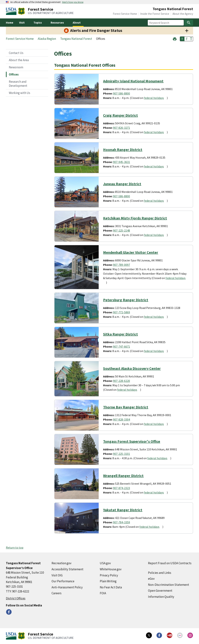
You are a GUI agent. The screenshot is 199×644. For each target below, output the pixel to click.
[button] (175, 39)
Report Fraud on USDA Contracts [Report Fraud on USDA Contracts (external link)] (170, 563)
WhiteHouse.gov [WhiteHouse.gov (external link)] (111, 569)
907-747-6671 (121, 346)
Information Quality (161, 597)
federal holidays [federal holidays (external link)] (154, 98)
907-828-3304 (121, 419)
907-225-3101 (121, 454)
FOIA (103, 593)
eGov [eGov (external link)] (151, 579)
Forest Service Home (125, 14)
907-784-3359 (121, 522)
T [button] (182, 39)
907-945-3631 (121, 162)
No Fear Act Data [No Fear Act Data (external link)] (111, 587)
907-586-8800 (121, 93)
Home (10, 23)
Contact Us (16, 53)
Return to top (15, 547)
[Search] (189, 23)
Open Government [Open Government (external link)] (160, 591)
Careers (57, 593)
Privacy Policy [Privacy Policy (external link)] (109, 575)
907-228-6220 (121, 381)
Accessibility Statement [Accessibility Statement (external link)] (67, 569)
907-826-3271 (121, 128)
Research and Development (18, 84)
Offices (14, 74)
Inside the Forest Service (155, 14)
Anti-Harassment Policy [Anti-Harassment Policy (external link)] (67, 587)
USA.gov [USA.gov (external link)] (105, 563)
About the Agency (183, 14)
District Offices (16, 598)
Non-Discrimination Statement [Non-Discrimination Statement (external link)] (169, 585)
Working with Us (20, 93)
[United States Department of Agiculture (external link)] (12, 11)
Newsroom (16, 67)
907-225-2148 (121, 230)
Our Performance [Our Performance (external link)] (63, 581)
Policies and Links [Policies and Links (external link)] (160, 573)
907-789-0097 (121, 265)
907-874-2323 (121, 488)
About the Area (19, 60)
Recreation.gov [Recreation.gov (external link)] (61, 563)
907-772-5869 (121, 312)
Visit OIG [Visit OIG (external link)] (57, 575)
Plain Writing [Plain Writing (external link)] (108, 581)
